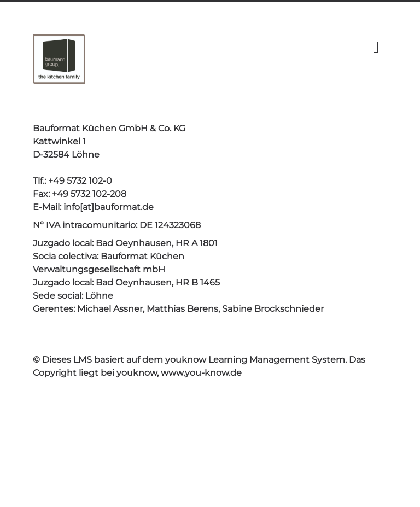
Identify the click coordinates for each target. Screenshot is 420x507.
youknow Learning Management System (255, 360)
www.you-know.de (201, 373)
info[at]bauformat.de (109, 207)
